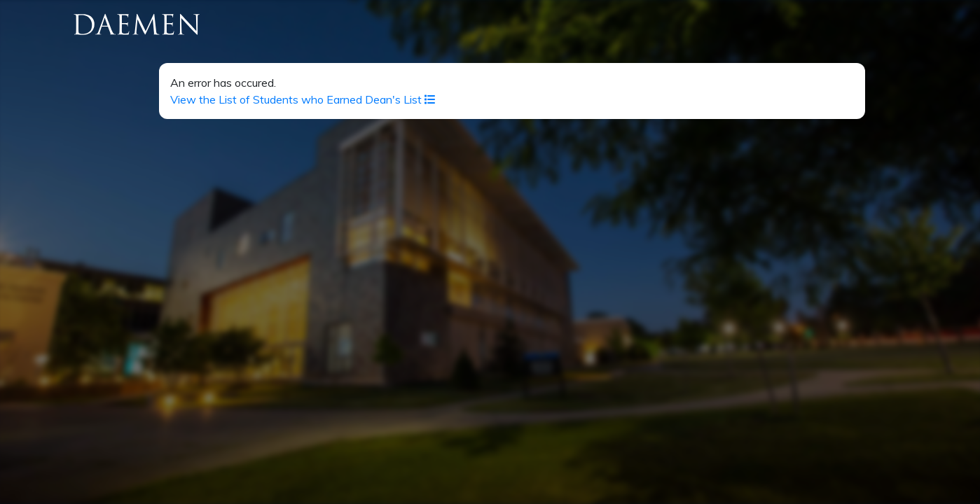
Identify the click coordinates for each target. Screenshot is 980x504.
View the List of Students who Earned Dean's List (303, 99)
